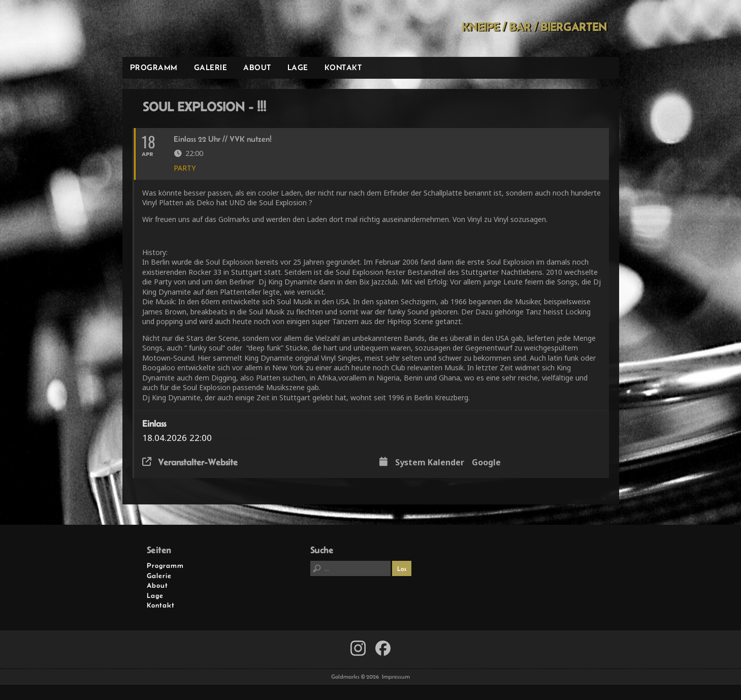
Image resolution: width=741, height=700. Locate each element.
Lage (298, 67)
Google (486, 463)
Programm (154, 67)
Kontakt (343, 67)
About (257, 67)
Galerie (211, 67)
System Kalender (430, 463)
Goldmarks (195, 28)
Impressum (396, 677)
